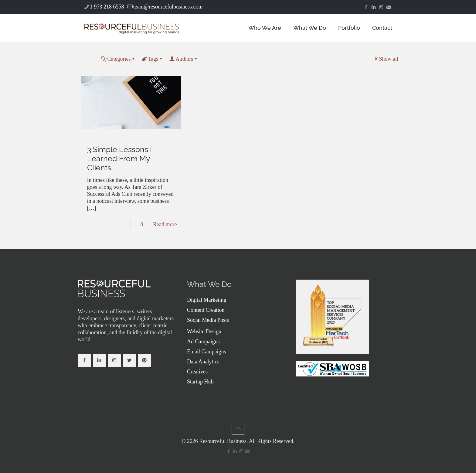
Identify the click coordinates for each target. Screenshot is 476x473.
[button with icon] (84, 361)
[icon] (389, 7)
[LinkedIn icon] (374, 7)
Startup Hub (200, 382)
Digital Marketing (207, 300)
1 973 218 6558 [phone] (107, 7)
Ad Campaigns (203, 342)
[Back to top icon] (238, 428)
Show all (386, 59)
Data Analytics (203, 362)
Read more (165, 224)
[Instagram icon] (381, 7)
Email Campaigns (206, 352)
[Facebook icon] (366, 7)
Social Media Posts (208, 320)
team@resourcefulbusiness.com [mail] (168, 7)
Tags (153, 59)
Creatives (197, 372)
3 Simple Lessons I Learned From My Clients (119, 158)
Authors (184, 59)
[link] (114, 288)
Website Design (204, 332)
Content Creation (206, 310)
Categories (119, 59)
